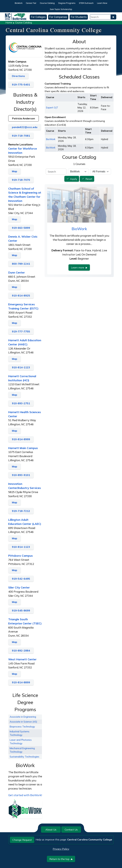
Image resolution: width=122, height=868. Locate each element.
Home (9, 23)
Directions (18, 76)
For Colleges (38, 17)
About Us (51, 830)
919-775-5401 (21, 85)
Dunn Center (17, 272)
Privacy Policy (61, 849)
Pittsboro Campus (20, 556)
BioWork (19, 3)
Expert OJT (52, 108)
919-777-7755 (21, 331)
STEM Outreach (86, 3)
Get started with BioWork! (25, 795)
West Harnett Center (22, 659)
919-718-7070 (21, 180)
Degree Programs (67, 3)
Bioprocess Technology (22, 727)
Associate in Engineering (23, 717)
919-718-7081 (21, 136)
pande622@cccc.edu (25, 127)
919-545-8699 (21, 610)
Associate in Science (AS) (23, 722)
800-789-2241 (21, 264)
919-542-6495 (21, 579)
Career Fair (31, 3)
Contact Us (71, 830)
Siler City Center (19, 587)
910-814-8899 (21, 682)
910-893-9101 (21, 475)
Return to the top (61, 859)
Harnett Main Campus (23, 448)
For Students (79, 17)
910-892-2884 (21, 651)
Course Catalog (47, 3)
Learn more (79, 267)
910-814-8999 (21, 439)
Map (15, 171)
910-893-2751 (21, 403)
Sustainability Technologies (24, 757)
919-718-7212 (21, 511)
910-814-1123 (21, 367)
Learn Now (102, 3)
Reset (89, 179)
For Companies (58, 17)
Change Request (22, 840)
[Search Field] (100, 17)
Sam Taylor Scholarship (61, 9)
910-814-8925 (21, 296)
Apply (74, 179)
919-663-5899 (21, 228)
